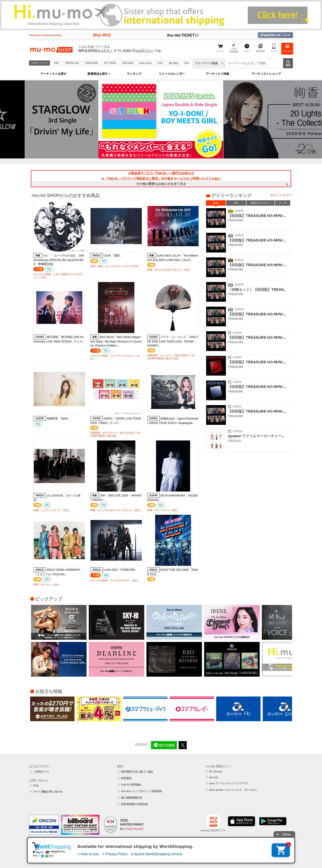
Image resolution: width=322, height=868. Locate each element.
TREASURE (91, 63)
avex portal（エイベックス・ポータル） (234, 790)
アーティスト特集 (218, 74)
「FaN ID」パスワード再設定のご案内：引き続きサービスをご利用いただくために (161, 178)
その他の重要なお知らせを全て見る (161, 184)
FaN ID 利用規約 (131, 785)
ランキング (134, 74)
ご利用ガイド (41, 772)
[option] (161, 119)
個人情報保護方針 (132, 798)
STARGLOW (72, 63)
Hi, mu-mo (216, 772)
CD (236, 203)
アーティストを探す (53, 74)
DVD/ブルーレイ (261, 203)
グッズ (283, 203)
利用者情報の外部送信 (134, 804)
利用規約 (126, 778)
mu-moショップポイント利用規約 (142, 791)
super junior (145, 63)
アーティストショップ (266, 74)
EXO (160, 63)
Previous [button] (91, 119)
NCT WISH (110, 63)
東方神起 (174, 63)
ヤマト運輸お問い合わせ (48, 792)
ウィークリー (283, 195)
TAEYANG (128, 63)
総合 (216, 203)
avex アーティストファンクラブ (229, 783)
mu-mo (214, 777)
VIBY (56, 63)
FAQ (36, 786)
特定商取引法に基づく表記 (137, 772)
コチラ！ (106, 51)
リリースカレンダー (172, 74)
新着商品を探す (98, 74)
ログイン (145, 51)
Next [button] (231, 119)
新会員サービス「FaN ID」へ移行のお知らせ (161, 173)
